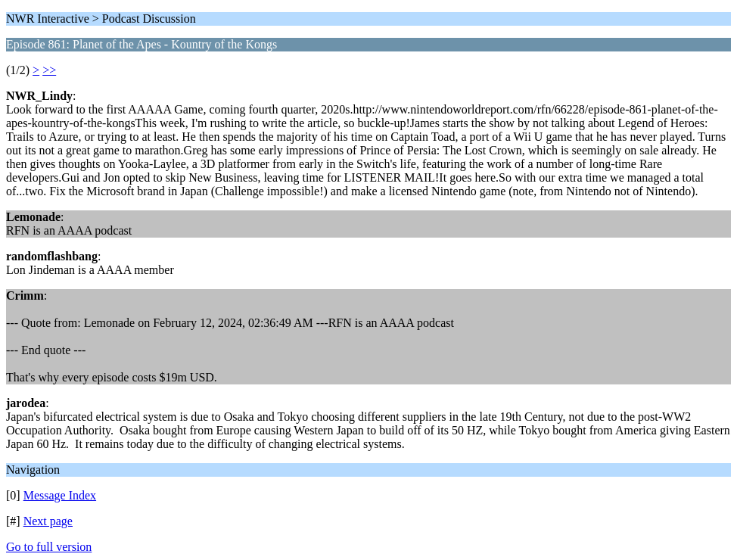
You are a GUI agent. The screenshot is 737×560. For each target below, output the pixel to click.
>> (49, 70)
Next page (48, 521)
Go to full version (49, 547)
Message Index (60, 495)
